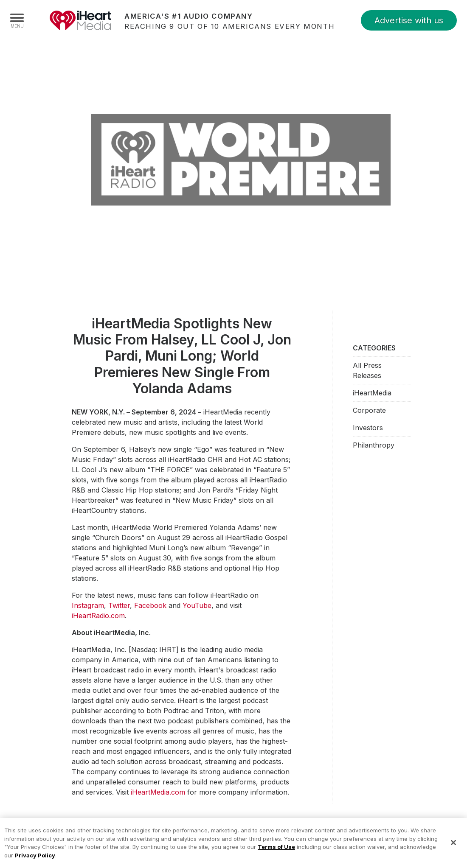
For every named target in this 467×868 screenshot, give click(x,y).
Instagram (88, 605)
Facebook (150, 605)
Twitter (119, 605)
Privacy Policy (35, 860)
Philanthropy (374, 445)
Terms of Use (276, 852)
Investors (368, 428)
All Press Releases (367, 370)
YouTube (197, 605)
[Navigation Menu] (17, 20)
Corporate (369, 410)
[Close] (453, 848)
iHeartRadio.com (98, 616)
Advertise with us (409, 20)
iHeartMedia (80, 20)
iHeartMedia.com (158, 792)
